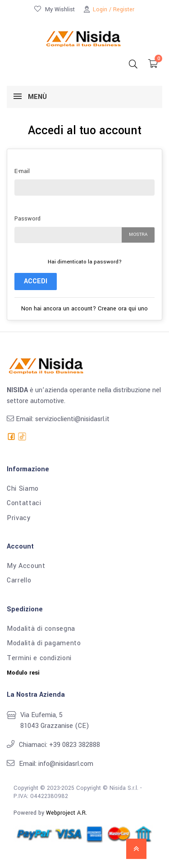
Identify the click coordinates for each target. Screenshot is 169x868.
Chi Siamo (23, 489)
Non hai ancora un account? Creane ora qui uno (84, 309)
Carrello (19, 581)
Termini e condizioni (39, 658)
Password (27, 219)
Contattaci (24, 503)
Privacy (19, 518)
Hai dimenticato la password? (85, 262)
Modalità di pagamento (44, 643)
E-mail (22, 171)
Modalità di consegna (41, 629)
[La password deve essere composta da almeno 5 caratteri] (68, 235)
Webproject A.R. (66, 813)
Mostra (138, 235)
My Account (26, 566)
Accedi (36, 281)
